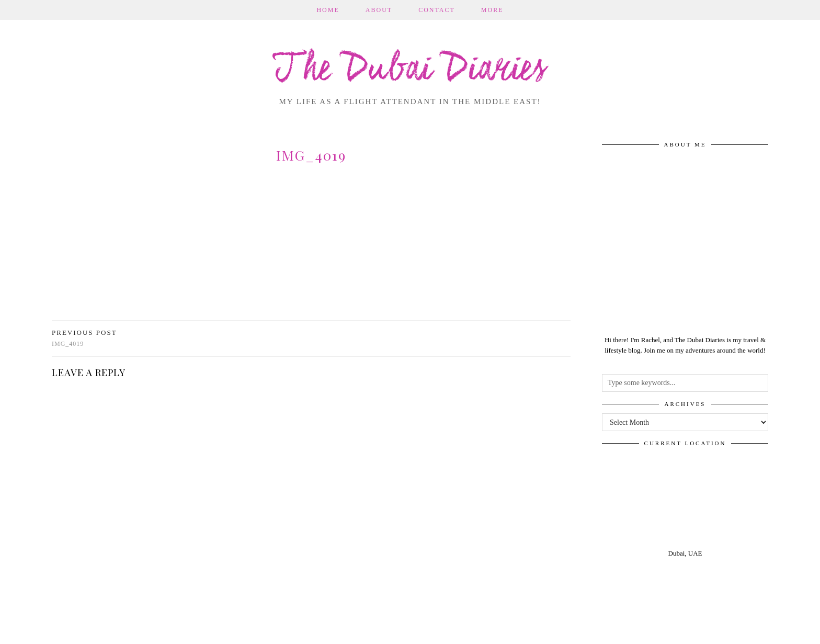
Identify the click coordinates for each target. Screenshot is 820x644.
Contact (437, 10)
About (379, 10)
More (492, 10)
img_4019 (84, 338)
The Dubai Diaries (410, 70)
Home (328, 10)
